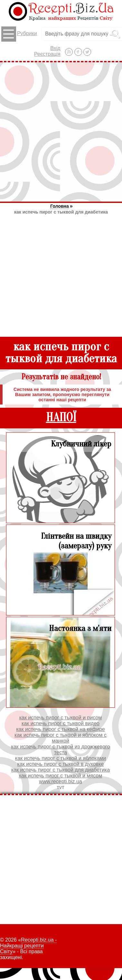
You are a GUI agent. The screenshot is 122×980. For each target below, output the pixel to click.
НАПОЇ (61, 418)
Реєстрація (47, 54)
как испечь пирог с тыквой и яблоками (61, 758)
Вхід (55, 48)
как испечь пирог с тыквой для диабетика (61, 212)
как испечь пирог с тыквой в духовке (61, 764)
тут (61, 787)
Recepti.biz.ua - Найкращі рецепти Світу (28, 946)
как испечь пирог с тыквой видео (61, 723)
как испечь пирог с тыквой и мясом (61, 776)
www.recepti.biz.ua (60, 781)
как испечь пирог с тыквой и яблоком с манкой (61, 738)
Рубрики (19, 34)
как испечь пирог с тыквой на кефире (61, 729)
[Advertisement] (61, 132)
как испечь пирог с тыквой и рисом (61, 718)
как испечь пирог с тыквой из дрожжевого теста (61, 750)
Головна (60, 206)
